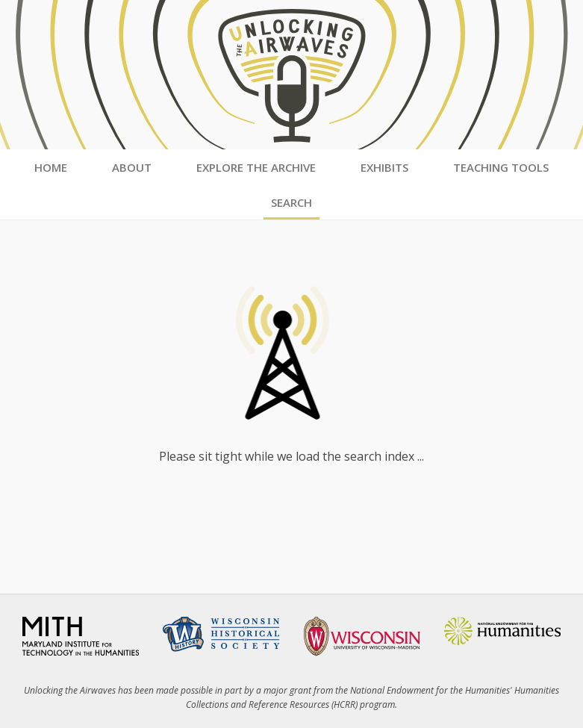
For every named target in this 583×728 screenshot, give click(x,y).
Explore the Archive (256, 167)
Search (291, 202)
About (132, 167)
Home (51, 167)
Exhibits (384, 167)
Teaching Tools (501, 167)
